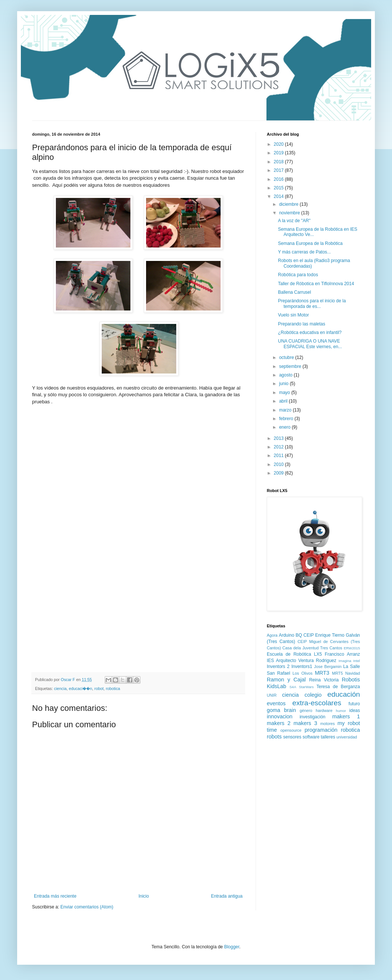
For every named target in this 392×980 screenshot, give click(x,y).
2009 (279, 473)
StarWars (306, 687)
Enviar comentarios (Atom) (87, 907)
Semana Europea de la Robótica (310, 243)
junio (284, 384)
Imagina (345, 661)
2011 (279, 456)
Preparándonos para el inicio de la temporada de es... (312, 303)
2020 (279, 144)
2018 (279, 162)
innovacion (280, 716)
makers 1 (346, 716)
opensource (291, 730)
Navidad (353, 673)
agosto (286, 375)
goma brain (281, 710)
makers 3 (305, 723)
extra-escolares (317, 703)
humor (341, 711)
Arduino (286, 635)
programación (321, 730)
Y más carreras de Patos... (304, 252)
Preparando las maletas (302, 324)
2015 (279, 188)
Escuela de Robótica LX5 (294, 654)
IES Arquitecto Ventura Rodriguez (302, 661)
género (306, 710)
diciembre (289, 204)
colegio (313, 695)
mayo (285, 393)
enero (285, 427)
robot (99, 688)
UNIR (272, 695)
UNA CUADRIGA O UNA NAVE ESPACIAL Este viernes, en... (310, 344)
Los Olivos (303, 673)
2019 (279, 153)
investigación (312, 717)
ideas (355, 710)
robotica (113, 688)
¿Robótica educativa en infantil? (310, 333)
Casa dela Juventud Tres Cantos (312, 648)
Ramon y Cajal (286, 680)
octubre (287, 357)
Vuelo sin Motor (293, 315)
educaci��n (81, 688)
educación (344, 694)
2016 (279, 179)
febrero (287, 419)
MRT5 (337, 673)
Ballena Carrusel (295, 292)
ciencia (60, 688)
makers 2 (279, 723)
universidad (347, 737)
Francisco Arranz (342, 654)
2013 (279, 438)
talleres (328, 737)
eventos (276, 703)
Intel (357, 661)
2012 (279, 447)
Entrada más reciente (55, 896)
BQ (299, 635)
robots (274, 737)
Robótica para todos (298, 275)
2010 (279, 464)
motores (327, 724)
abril (284, 401)
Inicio (144, 896)
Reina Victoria (324, 680)
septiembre (291, 366)
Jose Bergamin (328, 667)
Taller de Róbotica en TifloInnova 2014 (316, 284)
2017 (279, 170)
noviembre (290, 213)
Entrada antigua (227, 896)
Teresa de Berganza (338, 687)
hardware (324, 710)
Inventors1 (302, 667)
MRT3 (322, 673)
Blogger (232, 947)
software (311, 737)
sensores (292, 737)
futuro (354, 704)
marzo (286, 410)
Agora (272, 635)
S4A (293, 687)
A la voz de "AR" (294, 221)
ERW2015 (352, 648)
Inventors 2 (278, 667)
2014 (279, 196)
